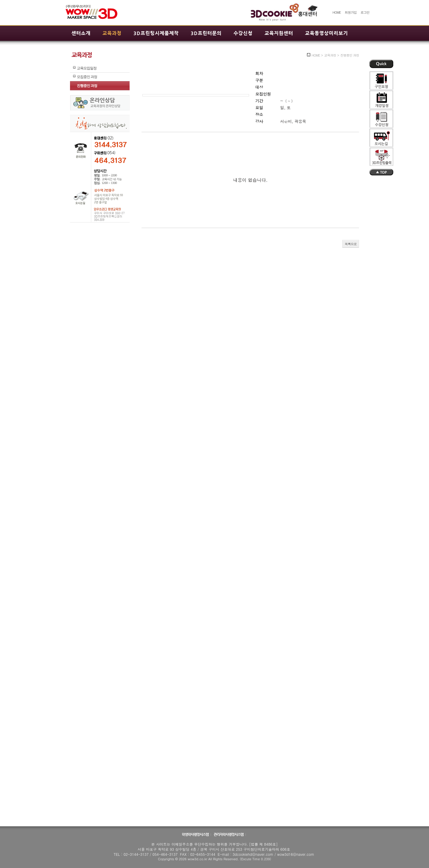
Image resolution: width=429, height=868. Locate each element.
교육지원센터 (279, 33)
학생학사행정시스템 (195, 834)
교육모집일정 (87, 68)
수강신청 (243, 33)
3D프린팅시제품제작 (156, 33)
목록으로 (351, 244)
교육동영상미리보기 (327, 33)
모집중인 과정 (87, 77)
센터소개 (81, 33)
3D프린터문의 (206, 33)
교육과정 (112, 33)
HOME (337, 12)
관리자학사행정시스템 (229, 834)
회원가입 (351, 12)
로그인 (365, 12)
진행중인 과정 (87, 86)
